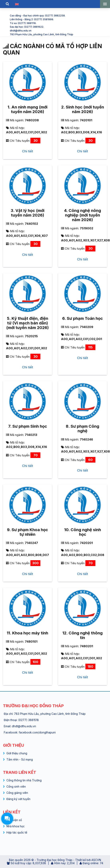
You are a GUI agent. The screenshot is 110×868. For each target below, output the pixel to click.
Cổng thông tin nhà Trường (24, 780)
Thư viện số (14, 820)
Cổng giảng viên (17, 793)
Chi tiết (27, 151)
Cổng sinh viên (16, 786)
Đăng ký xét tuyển (18, 799)
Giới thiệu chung (17, 753)
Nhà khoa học (15, 826)
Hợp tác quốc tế (17, 832)
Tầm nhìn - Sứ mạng (20, 759)
